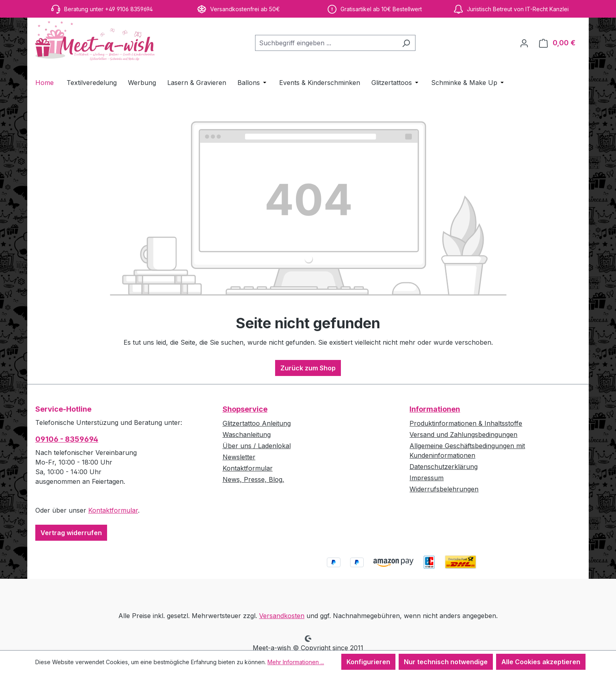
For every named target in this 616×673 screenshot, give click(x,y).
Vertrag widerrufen (71, 533)
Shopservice (245, 409)
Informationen (435, 409)
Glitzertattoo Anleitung (257, 423)
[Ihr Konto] (524, 43)
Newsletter (239, 457)
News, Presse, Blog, (253, 479)
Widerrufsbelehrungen (444, 489)
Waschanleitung (247, 435)
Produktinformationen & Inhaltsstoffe (466, 423)
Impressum (427, 478)
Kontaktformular (113, 510)
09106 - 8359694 (67, 439)
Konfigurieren (368, 662)
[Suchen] (406, 43)
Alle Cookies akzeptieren (541, 662)
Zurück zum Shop (308, 368)
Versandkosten (282, 616)
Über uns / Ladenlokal (257, 446)
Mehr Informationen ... (296, 662)
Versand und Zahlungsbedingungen (463, 435)
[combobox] (326, 43)
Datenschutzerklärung (444, 467)
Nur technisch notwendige (446, 662)
